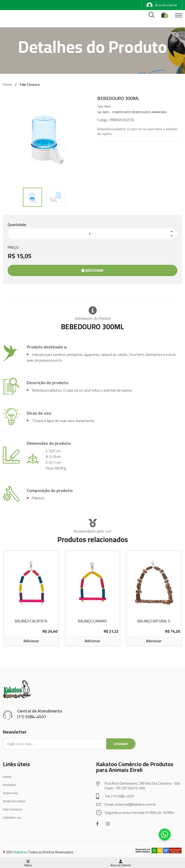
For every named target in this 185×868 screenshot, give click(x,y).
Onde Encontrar (14, 801)
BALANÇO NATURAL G (154, 621)
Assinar (121, 744)
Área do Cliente (162, 5)
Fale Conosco (13, 809)
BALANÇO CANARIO (92, 621)
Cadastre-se (12, 817)
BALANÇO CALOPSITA (31, 621)
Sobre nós (10, 793)
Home (7, 84)
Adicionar (92, 270)
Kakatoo (21, 852)
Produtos (9, 785)
